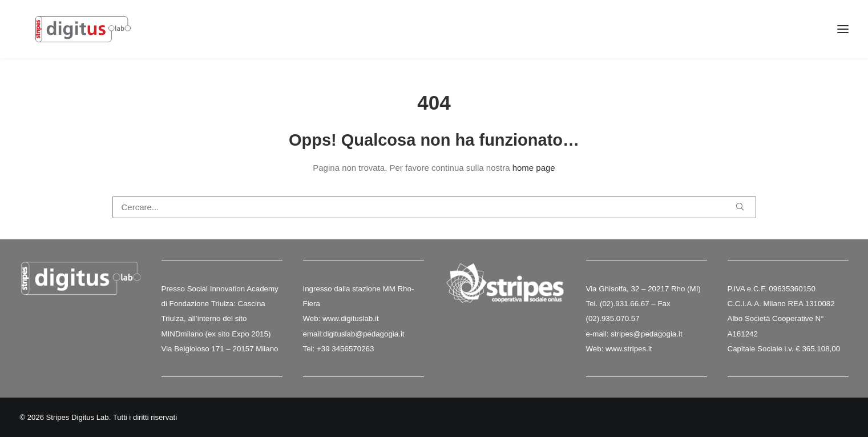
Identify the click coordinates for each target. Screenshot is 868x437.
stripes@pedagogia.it (646, 334)
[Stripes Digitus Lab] (90, 35)
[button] (740, 207)
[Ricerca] (434, 208)
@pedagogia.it (380, 334)
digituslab (339, 334)
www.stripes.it (629, 349)
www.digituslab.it (349, 319)
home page (534, 168)
